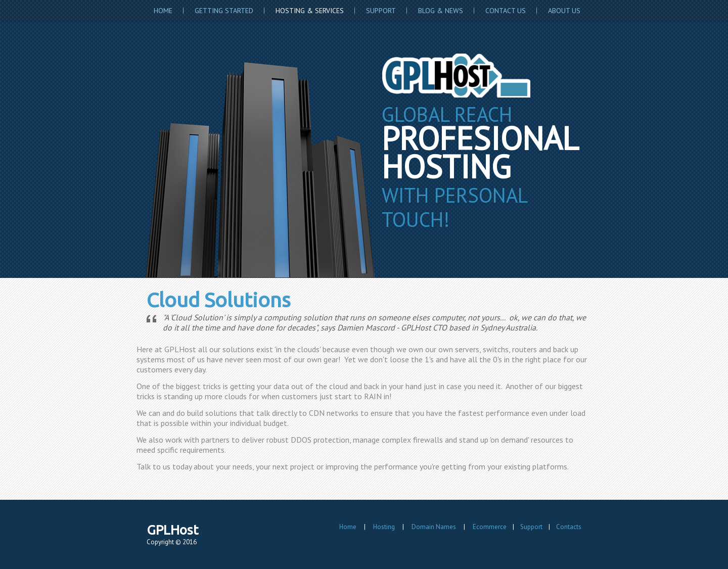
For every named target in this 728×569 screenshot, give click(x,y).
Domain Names (434, 527)
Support (381, 11)
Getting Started (224, 11)
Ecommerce (490, 527)
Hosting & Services (310, 11)
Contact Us (506, 11)
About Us (564, 11)
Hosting (384, 527)
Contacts (569, 527)
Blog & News (441, 11)
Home (163, 11)
